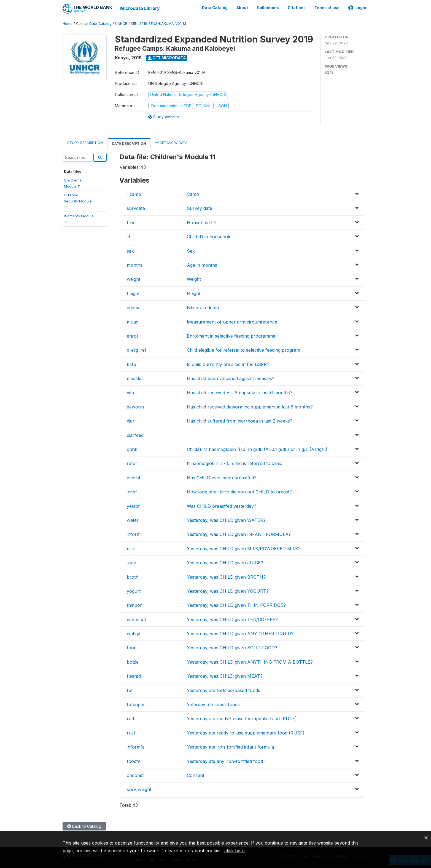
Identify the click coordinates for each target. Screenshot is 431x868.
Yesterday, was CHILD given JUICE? (225, 562)
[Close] (426, 837)
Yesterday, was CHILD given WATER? (226, 520)
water (133, 520)
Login (357, 8)
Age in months (202, 265)
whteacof (137, 619)
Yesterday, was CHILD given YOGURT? (228, 591)
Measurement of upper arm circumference (232, 321)
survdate (136, 208)
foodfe (134, 761)
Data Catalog (215, 8)
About (242, 8)
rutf (131, 718)
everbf (134, 477)
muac (133, 321)
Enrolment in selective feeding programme (231, 336)
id (128, 236)
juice (131, 562)
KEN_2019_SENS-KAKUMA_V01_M (158, 23)
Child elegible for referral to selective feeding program (243, 350)
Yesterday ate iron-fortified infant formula (230, 747)
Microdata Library (140, 8)
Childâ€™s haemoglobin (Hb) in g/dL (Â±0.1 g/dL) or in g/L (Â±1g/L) (257, 449)
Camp (193, 194)
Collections (268, 8)
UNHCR (121, 23)
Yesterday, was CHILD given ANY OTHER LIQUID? (240, 633)
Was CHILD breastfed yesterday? (222, 506)
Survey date (200, 208)
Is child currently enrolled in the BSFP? (228, 364)
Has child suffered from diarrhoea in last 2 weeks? (240, 421)
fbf (130, 690)
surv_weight (139, 789)
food (132, 647)
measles (135, 378)
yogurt (134, 591)
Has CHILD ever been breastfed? (222, 477)
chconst (135, 775)
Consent (196, 775)
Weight (194, 279)
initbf (132, 492)
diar (131, 421)
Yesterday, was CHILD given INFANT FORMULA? (239, 534)
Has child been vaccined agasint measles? (231, 378)
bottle (133, 662)
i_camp (134, 194)
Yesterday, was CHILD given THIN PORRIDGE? (236, 605)
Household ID (201, 222)
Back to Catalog (84, 826)
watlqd (134, 633)
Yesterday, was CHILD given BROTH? (226, 576)
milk (131, 548)
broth (133, 576)
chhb (132, 449)
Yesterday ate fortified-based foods (223, 690)
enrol (132, 336)
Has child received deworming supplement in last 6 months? (250, 406)
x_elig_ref (137, 350)
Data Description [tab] (129, 143)
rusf (131, 732)
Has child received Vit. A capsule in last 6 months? (240, 392)
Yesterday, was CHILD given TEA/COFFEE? (232, 619)
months (135, 265)
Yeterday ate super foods (213, 704)
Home (68, 23)
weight (134, 279)
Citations (297, 8)
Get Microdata (167, 58)
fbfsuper (136, 704)
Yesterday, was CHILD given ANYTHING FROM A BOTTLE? (250, 662)
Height (194, 293)
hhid (131, 222)
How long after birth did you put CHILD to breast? (239, 492)
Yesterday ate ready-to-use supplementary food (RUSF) (246, 732)
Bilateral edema (203, 307)
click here (235, 851)
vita (130, 392)
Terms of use (327, 8)
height (133, 293)
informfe (136, 747)
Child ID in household (209, 236)
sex (130, 250)
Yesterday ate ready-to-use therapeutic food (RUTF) (242, 718)
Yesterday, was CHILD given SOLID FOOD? (232, 647)
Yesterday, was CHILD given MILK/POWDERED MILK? (244, 548)
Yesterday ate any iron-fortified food (225, 761)
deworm (135, 406)
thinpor (134, 605)
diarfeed (135, 435)
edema (134, 307)
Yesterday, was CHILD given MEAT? (225, 676)
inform (134, 534)
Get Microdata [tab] (171, 142)
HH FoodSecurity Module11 (78, 201)
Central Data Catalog (94, 23)
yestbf (133, 506)
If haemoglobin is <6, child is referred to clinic (235, 463)
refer (132, 463)
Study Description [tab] (85, 142)
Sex (191, 250)
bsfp (131, 364)
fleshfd (134, 676)
